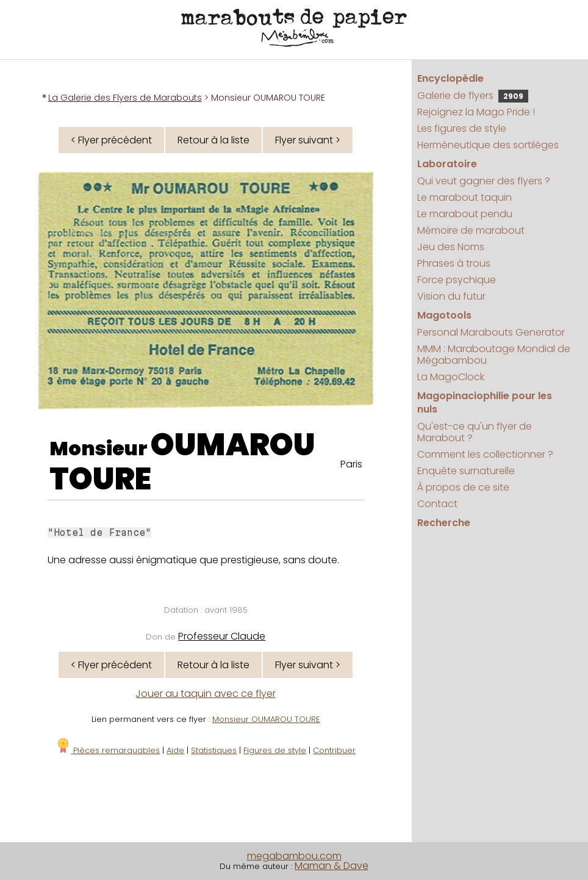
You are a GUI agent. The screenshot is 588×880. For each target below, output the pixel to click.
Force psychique (457, 280)
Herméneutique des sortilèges (488, 145)
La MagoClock (451, 377)
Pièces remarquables (108, 750)
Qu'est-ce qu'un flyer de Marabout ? (475, 432)
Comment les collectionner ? (485, 454)
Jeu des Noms (451, 247)
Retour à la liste (213, 140)
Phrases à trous (454, 263)
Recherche (444, 523)
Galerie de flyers (473, 96)
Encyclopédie (450, 78)
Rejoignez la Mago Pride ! (476, 112)
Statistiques (214, 750)
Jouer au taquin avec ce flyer (206, 694)
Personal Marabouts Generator (491, 332)
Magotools (444, 315)
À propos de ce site (463, 487)
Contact (437, 504)
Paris (351, 464)
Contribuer (334, 750)
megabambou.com (294, 856)
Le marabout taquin (464, 197)
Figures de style (275, 750)
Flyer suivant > (308, 140)
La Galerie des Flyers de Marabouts (125, 98)
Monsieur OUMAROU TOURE (266, 719)
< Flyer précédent (111, 140)
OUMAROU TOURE (182, 462)
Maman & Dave (332, 866)
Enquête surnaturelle (466, 471)
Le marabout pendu (465, 214)
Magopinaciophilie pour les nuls (485, 402)
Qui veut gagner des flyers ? (484, 181)
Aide (175, 750)
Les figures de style (462, 128)
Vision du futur (451, 296)
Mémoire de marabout (471, 230)
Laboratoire (447, 164)
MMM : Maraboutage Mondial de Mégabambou (494, 355)
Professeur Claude (222, 636)
